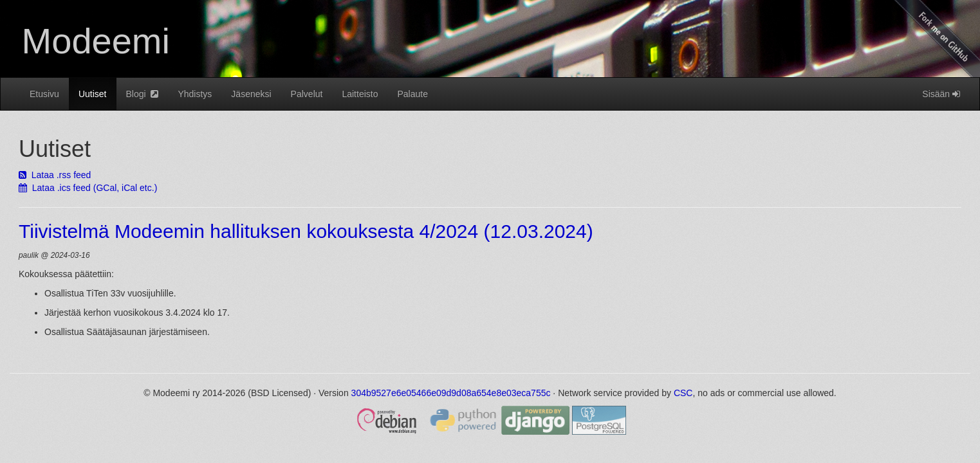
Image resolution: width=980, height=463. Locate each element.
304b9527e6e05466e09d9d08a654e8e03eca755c (451, 393)
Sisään (941, 94)
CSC (683, 393)
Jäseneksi (251, 94)
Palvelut (307, 94)
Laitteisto (360, 94)
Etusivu (44, 94)
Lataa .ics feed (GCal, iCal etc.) (88, 188)
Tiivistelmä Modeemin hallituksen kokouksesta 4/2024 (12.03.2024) (306, 231)
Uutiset (93, 94)
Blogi (143, 94)
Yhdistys (195, 94)
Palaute (412, 94)
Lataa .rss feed (55, 175)
